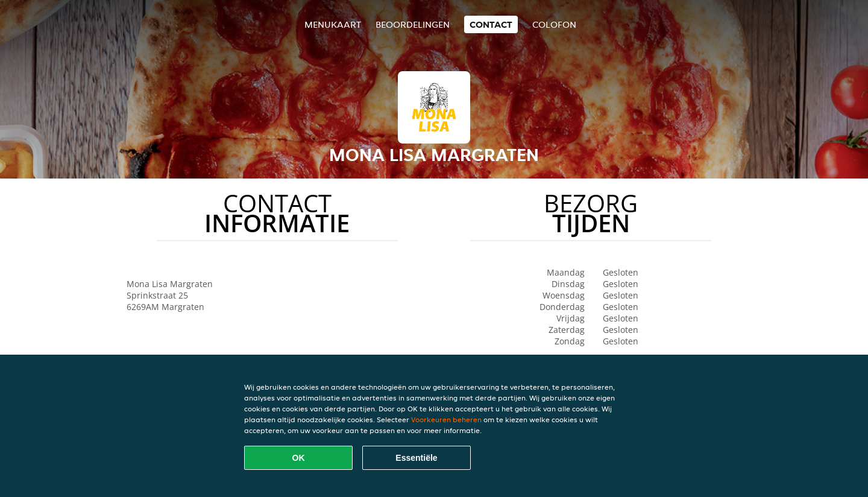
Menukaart (333, 24)
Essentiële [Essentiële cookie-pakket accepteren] (416, 458)
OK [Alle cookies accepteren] (299, 458)
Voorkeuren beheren (446, 419)
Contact (491, 24)
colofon (554, 24)
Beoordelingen (413, 24)
